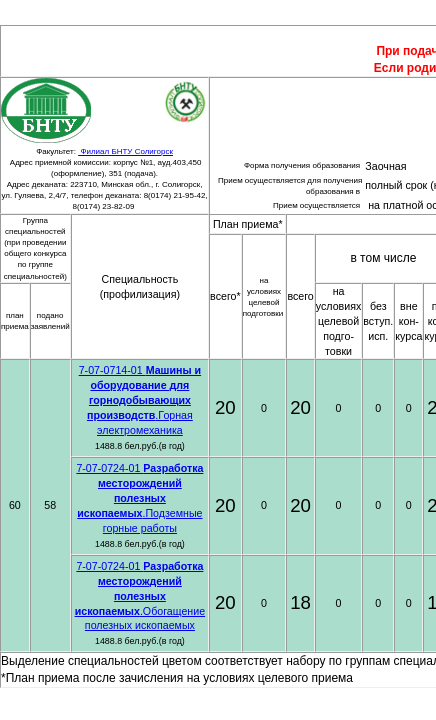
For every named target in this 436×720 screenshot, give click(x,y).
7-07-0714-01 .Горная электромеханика (140, 400)
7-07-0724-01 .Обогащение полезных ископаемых (140, 596)
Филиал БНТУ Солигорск (125, 151)
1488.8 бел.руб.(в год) (140, 446)
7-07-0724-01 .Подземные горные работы (139, 498)
